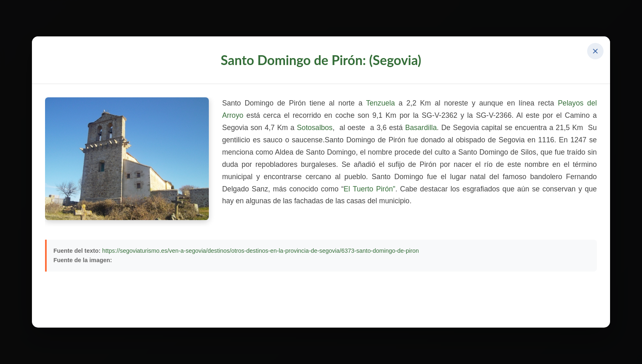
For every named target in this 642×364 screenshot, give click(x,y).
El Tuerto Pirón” (369, 189)
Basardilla (421, 128)
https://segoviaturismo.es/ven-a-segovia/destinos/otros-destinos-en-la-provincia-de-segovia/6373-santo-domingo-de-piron (261, 251)
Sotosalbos (315, 128)
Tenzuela (382, 103)
